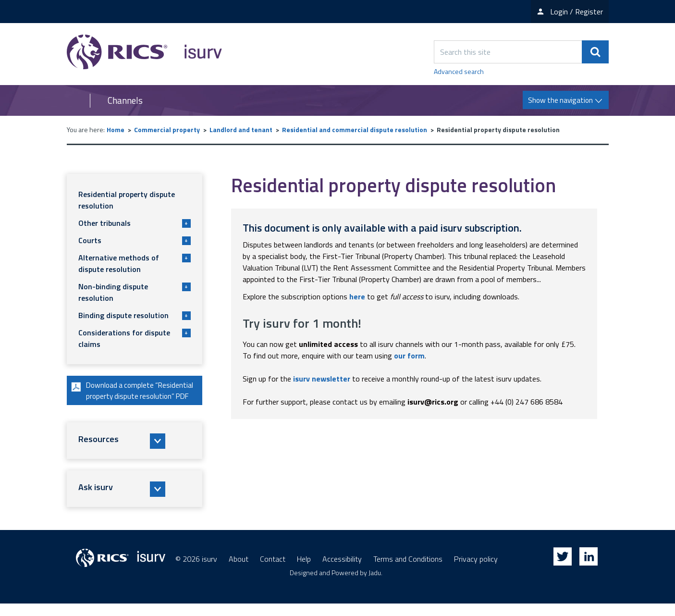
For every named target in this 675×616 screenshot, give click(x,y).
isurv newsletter (322, 379)
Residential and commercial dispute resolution (355, 129)
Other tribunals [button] (135, 223)
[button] (135, 454)
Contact (273, 571)
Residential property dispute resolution (127, 200)
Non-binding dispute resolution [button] (135, 292)
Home (116, 129)
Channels (125, 100)
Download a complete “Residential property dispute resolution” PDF (125, 397)
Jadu (375, 585)
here (357, 296)
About (239, 571)
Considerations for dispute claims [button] (135, 338)
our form (409, 356)
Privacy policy (476, 571)
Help (304, 571)
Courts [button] (135, 240)
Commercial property (167, 129)
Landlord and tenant (241, 129)
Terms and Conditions (408, 571)
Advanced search (459, 71)
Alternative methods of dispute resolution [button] (135, 263)
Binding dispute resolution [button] (135, 315)
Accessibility (342, 571)
